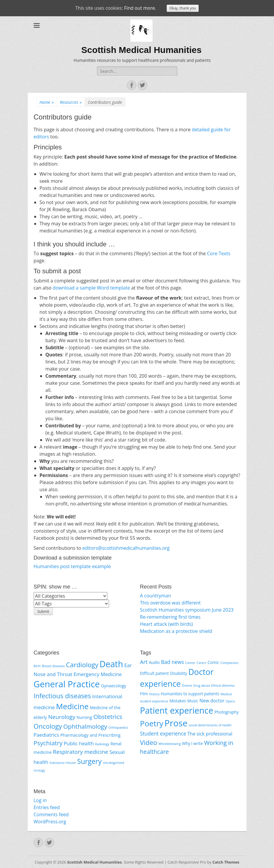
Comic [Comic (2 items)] (213, 662)
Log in (40, 800)
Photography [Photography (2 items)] (226, 712)
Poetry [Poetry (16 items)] (152, 723)
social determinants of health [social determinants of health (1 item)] (210, 725)
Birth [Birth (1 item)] (37, 666)
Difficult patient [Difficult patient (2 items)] (155, 673)
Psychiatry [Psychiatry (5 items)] (48, 743)
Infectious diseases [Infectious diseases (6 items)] (62, 696)
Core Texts (219, 253)
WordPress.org (50, 822)
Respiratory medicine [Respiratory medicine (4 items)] (81, 752)
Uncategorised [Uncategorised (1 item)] (114, 763)
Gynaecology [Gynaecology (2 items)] (114, 686)
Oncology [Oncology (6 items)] (48, 726)
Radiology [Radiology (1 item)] (102, 744)
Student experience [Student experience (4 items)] (163, 734)
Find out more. (140, 8)
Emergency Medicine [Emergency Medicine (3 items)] (98, 674)
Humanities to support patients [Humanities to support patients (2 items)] (190, 694)
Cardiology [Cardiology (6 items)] (82, 665)
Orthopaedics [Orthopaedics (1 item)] (118, 728)
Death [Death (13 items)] (111, 664)
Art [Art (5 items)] (144, 662)
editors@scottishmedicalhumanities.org (126, 548)
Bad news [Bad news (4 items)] (173, 662)
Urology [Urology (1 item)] (39, 770)
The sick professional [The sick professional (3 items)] (210, 734)
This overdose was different (170, 603)
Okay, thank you (183, 8)
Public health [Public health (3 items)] (79, 743)
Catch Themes (226, 862)
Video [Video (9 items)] (149, 742)
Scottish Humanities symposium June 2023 (187, 610)
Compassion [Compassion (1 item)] (229, 663)
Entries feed (47, 807)
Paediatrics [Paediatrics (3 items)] (46, 735)
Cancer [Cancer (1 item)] (190, 663)
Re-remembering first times (170, 617)
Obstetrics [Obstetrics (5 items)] (108, 717)
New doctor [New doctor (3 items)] (212, 701)
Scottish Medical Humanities (141, 50)
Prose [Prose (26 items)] (176, 723)
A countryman (156, 596)
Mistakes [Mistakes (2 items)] (178, 701)
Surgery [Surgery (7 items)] (89, 761)
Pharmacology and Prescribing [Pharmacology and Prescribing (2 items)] (90, 735)
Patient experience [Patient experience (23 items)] (177, 710)
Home (47, 102)
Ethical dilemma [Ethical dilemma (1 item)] (223, 686)
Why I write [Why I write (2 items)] (193, 743)
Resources (71, 102)
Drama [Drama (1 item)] (187, 686)
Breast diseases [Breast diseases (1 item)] (53, 666)
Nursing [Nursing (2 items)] (84, 717)
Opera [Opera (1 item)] (230, 701)
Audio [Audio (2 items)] (154, 662)
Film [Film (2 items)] (144, 694)
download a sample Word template (91, 288)
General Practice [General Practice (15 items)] (67, 684)
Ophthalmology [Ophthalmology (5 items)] (85, 726)
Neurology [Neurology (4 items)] (62, 717)
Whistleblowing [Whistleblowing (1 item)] (170, 744)
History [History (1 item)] (154, 694)
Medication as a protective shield (176, 631)
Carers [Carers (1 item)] (201, 663)
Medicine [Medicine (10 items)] (72, 706)
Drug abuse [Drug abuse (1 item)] (201, 686)
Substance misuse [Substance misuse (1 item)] (63, 763)
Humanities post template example (72, 566)
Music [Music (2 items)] (193, 701)
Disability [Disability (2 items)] (179, 673)
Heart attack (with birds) (167, 624)
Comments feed (51, 814)
